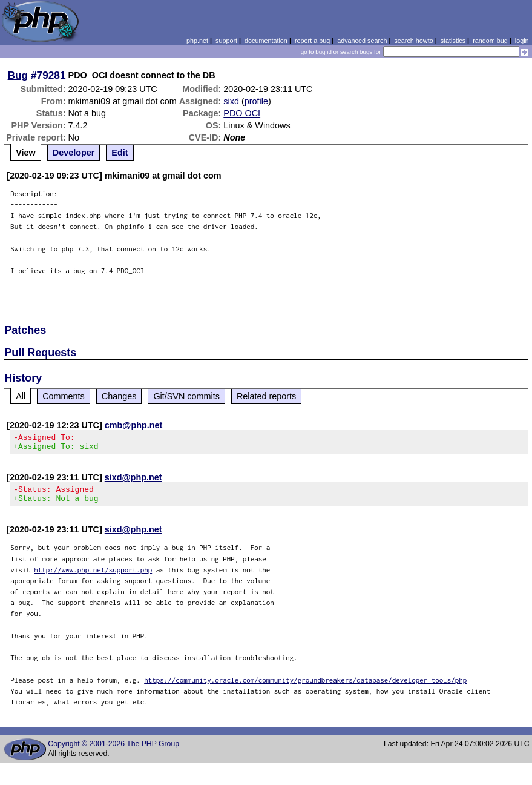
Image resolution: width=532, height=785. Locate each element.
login (522, 41)
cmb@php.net (134, 425)
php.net (197, 41)
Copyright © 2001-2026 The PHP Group (113, 751)
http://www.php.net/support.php (93, 577)
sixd (231, 101)
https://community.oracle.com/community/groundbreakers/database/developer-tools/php (305, 687)
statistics (453, 41)
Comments (64, 396)
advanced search (362, 41)
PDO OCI (242, 113)
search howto (413, 41)
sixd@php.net (133, 481)
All (21, 396)
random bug (490, 41)
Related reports (266, 396)
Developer (74, 153)
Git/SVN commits (186, 396)
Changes (119, 396)
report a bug (312, 41)
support (226, 41)
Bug (18, 75)
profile (256, 101)
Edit (120, 153)
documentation (266, 41)
